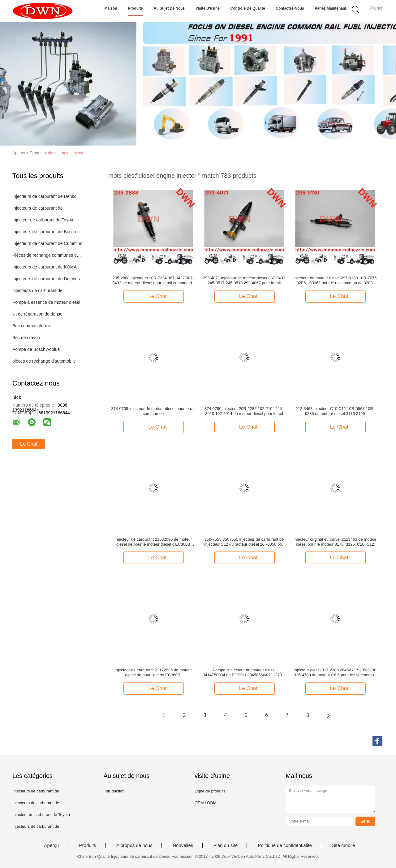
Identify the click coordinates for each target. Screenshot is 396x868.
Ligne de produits (210, 791)
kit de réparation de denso (37, 314)
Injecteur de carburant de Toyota (43, 220)
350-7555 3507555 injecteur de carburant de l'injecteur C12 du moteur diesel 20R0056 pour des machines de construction (244, 542)
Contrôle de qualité (248, 8)
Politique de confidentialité (285, 845)
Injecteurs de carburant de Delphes (46, 279)
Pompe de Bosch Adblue (36, 349)
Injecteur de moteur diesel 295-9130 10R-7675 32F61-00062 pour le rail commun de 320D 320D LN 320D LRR (335, 281)
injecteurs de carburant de (37, 290)
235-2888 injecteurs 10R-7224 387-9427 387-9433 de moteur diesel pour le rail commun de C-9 (153, 281)
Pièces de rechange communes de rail (47, 255)
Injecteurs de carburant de (38, 208)
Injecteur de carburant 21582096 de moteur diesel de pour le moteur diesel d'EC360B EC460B (153, 542)
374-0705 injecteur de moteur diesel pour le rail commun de (153, 411)
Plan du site (226, 845)
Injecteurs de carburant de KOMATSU (47, 267)
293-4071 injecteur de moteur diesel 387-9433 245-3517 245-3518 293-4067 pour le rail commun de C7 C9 (244, 281)
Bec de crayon (26, 338)
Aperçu (52, 845)
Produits (135, 8)
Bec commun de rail (32, 326)
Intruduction (114, 791)
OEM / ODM (206, 803)
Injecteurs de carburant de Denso (44, 196)
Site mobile (343, 845)
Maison (111, 8)
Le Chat (29, 444)
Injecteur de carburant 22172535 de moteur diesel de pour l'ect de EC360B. (153, 672)
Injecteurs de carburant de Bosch (44, 232)
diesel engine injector (67, 153)
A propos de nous (134, 845)
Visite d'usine (208, 8)
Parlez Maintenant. (331, 8)
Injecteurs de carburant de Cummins (47, 243)
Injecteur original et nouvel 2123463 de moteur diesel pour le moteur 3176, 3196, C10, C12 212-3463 (335, 542)
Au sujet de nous (169, 8)
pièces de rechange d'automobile (44, 361)
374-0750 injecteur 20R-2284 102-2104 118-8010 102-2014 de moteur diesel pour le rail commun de (244, 411)
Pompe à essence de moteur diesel (46, 302)
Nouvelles (183, 845)
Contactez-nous (290, 8)
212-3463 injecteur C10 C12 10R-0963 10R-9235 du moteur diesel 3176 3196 (335, 411)
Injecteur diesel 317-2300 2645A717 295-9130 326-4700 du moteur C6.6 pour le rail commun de (335, 673)
